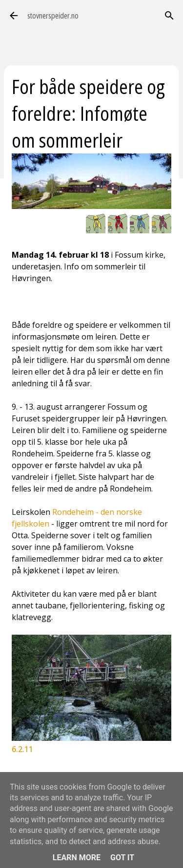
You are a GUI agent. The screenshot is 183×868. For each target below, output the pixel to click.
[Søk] (169, 16)
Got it (122, 858)
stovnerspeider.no (53, 16)
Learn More (77, 858)
